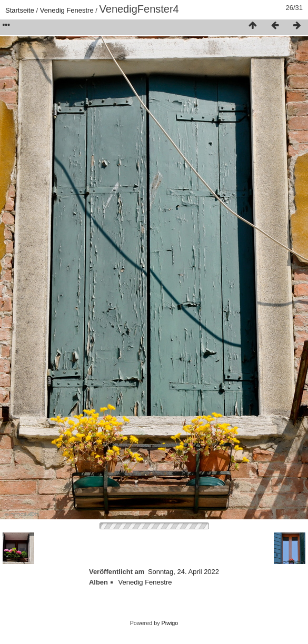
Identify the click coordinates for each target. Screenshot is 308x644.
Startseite (20, 10)
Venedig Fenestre (67, 10)
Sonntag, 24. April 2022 (183, 572)
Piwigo (170, 623)
